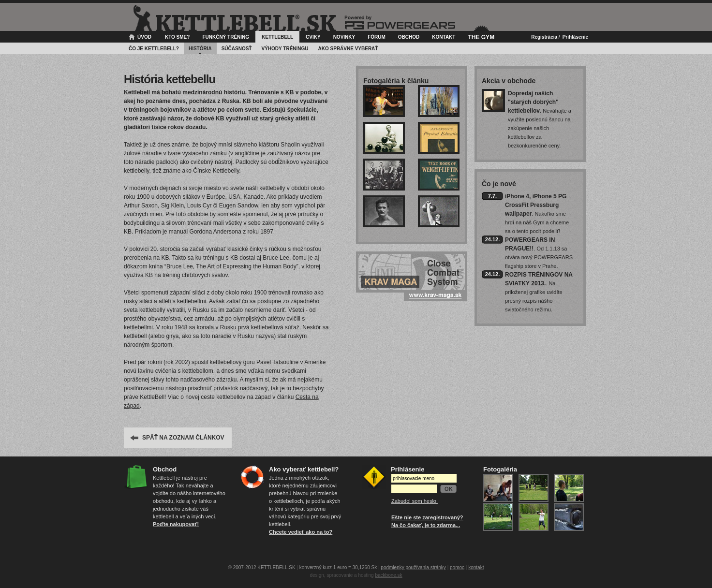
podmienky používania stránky (413, 567)
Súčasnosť (237, 49)
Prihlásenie (575, 37)
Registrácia (544, 37)
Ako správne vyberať (348, 49)
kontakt (476, 567)
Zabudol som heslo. (415, 501)
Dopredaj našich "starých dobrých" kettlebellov (533, 102)
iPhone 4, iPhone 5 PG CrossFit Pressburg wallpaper (536, 205)
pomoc (457, 567)
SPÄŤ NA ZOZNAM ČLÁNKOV (183, 438)
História (200, 49)
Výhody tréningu (285, 49)
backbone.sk (388, 575)
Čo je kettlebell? (154, 49)
